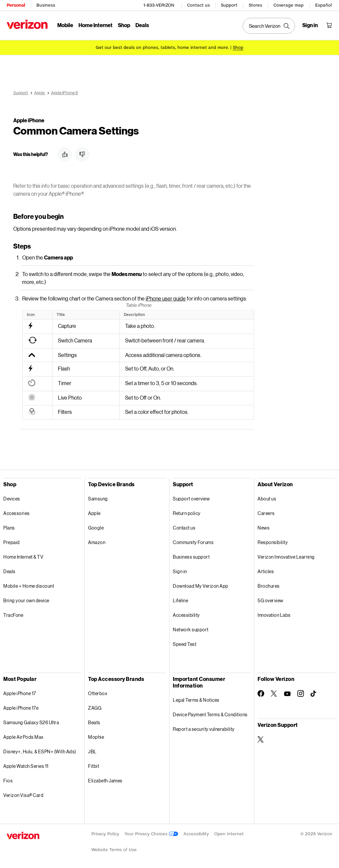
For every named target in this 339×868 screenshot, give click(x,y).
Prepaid (12, 541)
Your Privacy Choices (151, 833)
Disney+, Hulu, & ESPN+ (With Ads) (40, 750)
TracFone (13, 614)
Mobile (65, 25)
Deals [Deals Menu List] (142, 25)
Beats (94, 721)
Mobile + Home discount (29, 585)
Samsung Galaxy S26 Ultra (31, 721)
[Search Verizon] (269, 26)
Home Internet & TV (23, 556)
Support (229, 5)
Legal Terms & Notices (196, 699)
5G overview (270, 599)
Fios (8, 780)
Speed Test (185, 643)
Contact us (198, 5)
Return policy (187, 512)
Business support (191, 556)
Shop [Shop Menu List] (124, 25)
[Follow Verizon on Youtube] (287, 693)
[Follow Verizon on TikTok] (314, 693)
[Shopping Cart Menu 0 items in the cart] (329, 25)
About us (267, 498)
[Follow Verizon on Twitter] (274, 692)
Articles (266, 570)
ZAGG (95, 707)
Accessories (17, 512)
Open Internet (229, 833)
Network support (191, 629)
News (264, 527)
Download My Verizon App (201, 585)
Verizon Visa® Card (23, 794)
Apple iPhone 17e (21, 707)
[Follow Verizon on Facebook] (261, 692)
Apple (94, 512)
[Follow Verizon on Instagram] (301, 692)
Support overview (191, 498)
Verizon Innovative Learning (286, 556)
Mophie (96, 736)
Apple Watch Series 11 (26, 765)
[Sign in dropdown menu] (310, 25)
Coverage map (289, 5)
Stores (255, 5)
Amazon (97, 541)
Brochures (269, 585)
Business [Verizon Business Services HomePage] (46, 5)
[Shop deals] (238, 47)
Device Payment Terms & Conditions (210, 713)
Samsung (98, 498)
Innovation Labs (274, 614)
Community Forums (193, 541)
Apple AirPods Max (24, 736)
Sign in (180, 570)
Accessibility (186, 614)
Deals (9, 570)
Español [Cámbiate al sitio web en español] (323, 5)
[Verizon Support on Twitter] (261, 738)
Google (96, 527)
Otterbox (98, 692)
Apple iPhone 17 (20, 692)
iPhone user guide (166, 297)
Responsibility (273, 541)
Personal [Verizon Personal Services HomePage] (16, 5)
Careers (266, 512)
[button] (65, 153)
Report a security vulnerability (204, 728)
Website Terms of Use (114, 849)
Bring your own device (26, 599)
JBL (92, 750)
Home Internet (96, 25)
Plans (9, 527)
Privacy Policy (105, 833)
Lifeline (180, 599)
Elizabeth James (105, 780)
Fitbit (94, 765)
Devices (12, 498)
